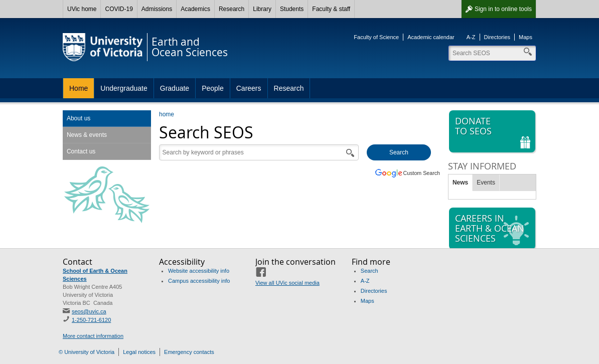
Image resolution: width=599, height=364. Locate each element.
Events (486, 183)
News (460, 183)
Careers (249, 88)
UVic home (82, 9)
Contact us (81, 151)
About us (79, 118)
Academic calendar (431, 37)
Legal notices (139, 352)
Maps (526, 37)
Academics (195, 9)
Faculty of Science (376, 37)
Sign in (503, 9)
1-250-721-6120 (91, 320)
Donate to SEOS (493, 132)
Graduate (175, 88)
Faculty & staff (331, 9)
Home (79, 88)
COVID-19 (119, 9)
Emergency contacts (189, 352)
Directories (497, 37)
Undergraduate (124, 88)
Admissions (157, 9)
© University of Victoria (87, 352)
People (213, 88)
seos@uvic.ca (89, 311)
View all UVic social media (287, 283)
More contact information (93, 336)
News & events (87, 135)
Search (369, 271)
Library (262, 9)
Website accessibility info (199, 271)
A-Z (471, 37)
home (167, 114)
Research (232, 9)
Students (292, 9)
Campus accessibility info (199, 281)
